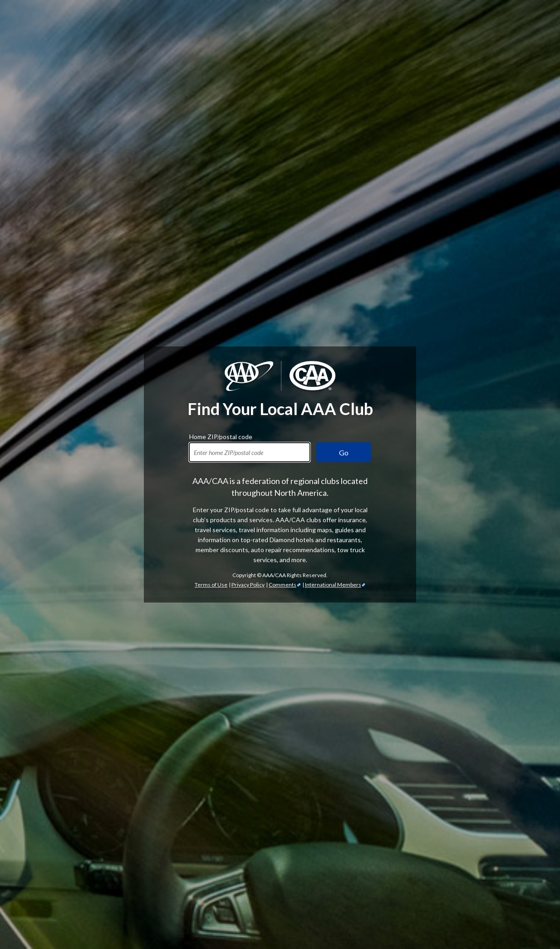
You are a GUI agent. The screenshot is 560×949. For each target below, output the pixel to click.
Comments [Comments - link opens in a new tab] (282, 585)
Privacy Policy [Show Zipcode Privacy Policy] (248, 585)
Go (344, 452)
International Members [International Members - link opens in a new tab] (333, 585)
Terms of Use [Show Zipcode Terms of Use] (211, 585)
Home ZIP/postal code (221, 435)
